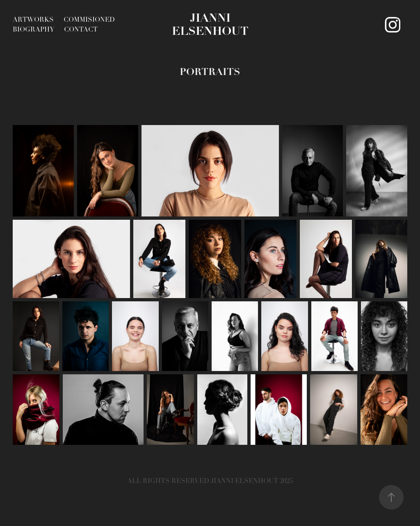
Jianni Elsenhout (210, 24)
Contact (81, 30)
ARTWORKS (33, 20)
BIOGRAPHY (33, 30)
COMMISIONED (89, 20)
